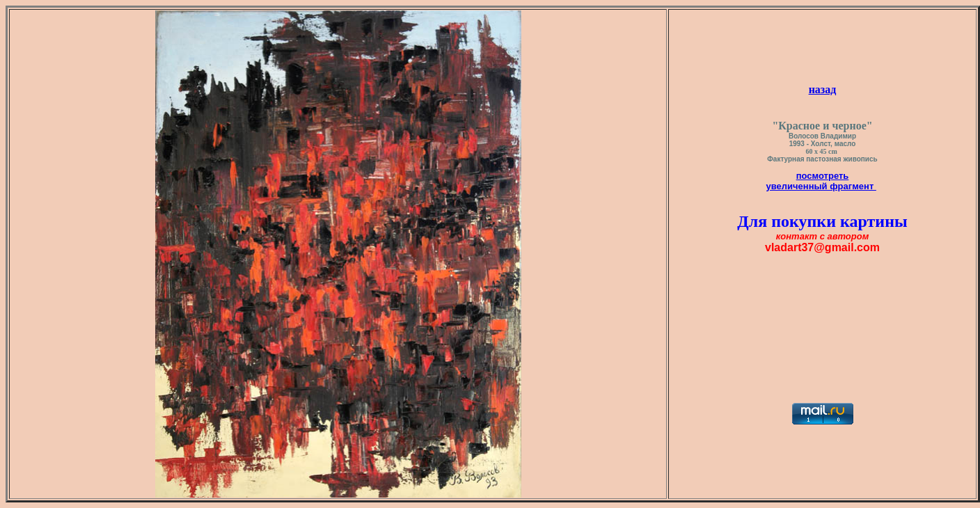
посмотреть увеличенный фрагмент (821, 181)
